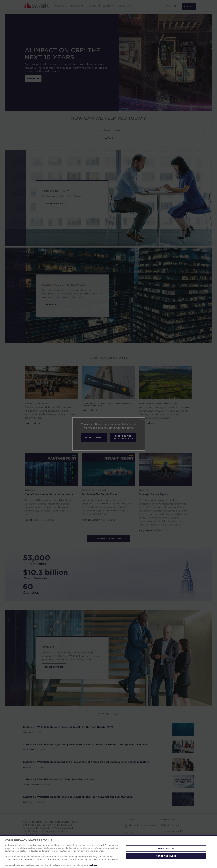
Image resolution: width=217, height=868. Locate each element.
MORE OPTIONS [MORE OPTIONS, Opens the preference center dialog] (166, 848)
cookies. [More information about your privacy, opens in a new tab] (93, 865)
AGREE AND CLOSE (166, 856)
